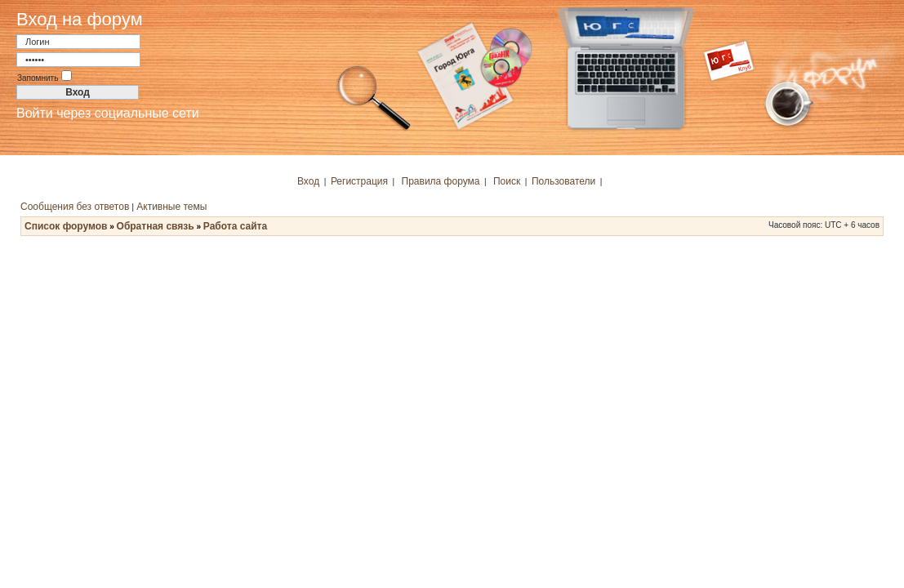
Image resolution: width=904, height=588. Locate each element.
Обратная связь (156, 226)
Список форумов (66, 226)
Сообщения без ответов (75, 207)
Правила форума (441, 181)
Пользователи (563, 181)
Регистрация (359, 181)
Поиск (507, 181)
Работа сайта (235, 226)
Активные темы (171, 207)
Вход (308, 181)
